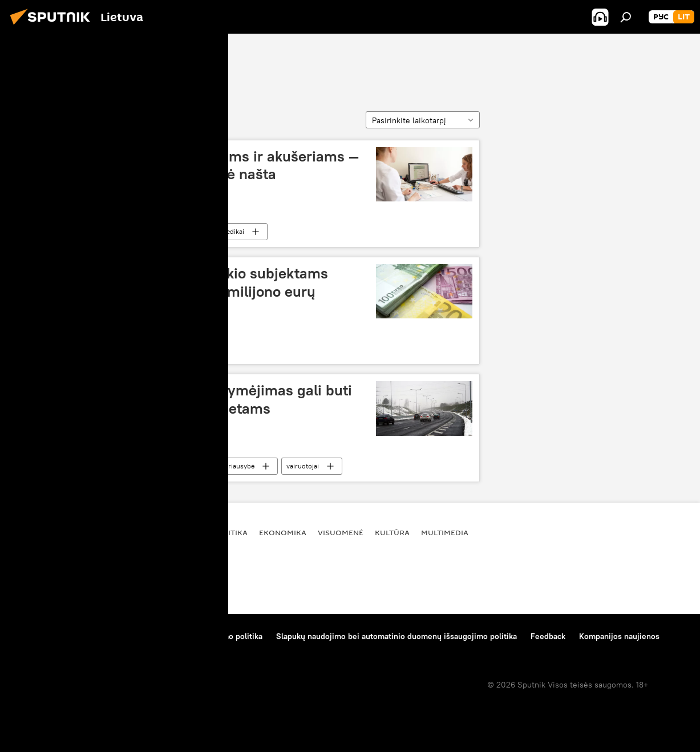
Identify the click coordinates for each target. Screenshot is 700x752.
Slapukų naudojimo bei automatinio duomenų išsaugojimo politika (396, 636)
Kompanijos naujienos (619, 636)
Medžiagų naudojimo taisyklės (129, 636)
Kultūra (392, 532)
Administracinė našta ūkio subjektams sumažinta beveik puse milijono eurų (199, 282)
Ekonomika (171, 348)
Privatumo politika (230, 636)
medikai (232, 231)
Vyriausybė (237, 466)
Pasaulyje (181, 532)
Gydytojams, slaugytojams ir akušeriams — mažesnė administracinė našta (215, 165)
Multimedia (445, 532)
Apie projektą (36, 636)
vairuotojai (303, 466)
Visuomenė (171, 231)
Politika (230, 532)
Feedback (548, 636)
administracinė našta (127, 64)
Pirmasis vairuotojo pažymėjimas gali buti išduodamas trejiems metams (211, 399)
